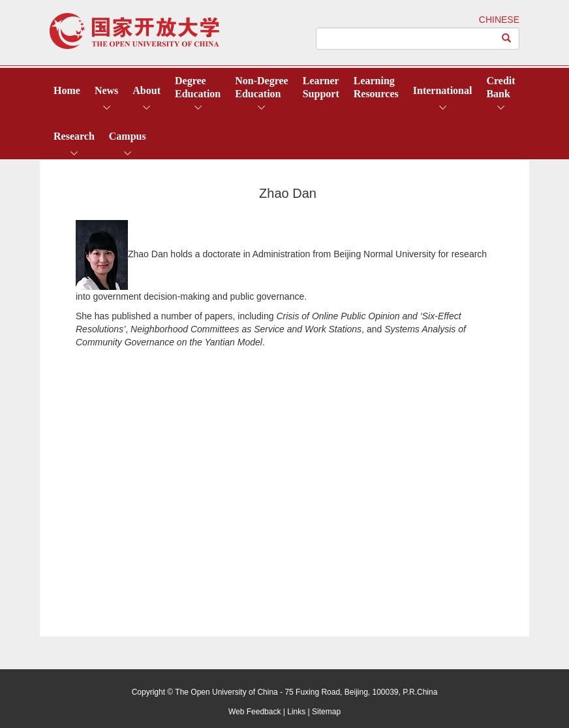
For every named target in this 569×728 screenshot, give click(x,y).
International (443, 90)
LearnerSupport (321, 87)
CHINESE (499, 20)
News (106, 90)
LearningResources (376, 87)
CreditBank (500, 87)
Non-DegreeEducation (261, 87)
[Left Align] (507, 39)
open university (134, 31)
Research (74, 136)
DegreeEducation (198, 87)
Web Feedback (255, 712)
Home (67, 90)
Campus (128, 136)
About (146, 90)
